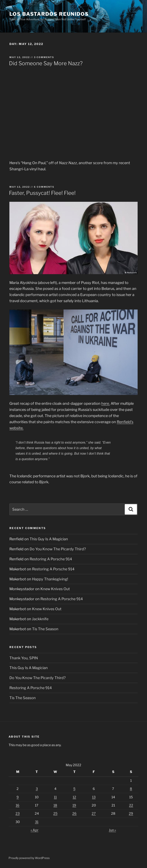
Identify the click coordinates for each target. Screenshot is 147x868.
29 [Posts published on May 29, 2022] (131, 814)
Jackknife (40, 619)
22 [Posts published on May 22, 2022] (131, 805)
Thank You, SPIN (24, 658)
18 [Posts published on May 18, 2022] (55, 805)
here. (106, 403)
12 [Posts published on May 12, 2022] (74, 797)
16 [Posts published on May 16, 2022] (18, 805)
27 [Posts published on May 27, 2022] (94, 814)
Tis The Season (45, 629)
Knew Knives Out (55, 589)
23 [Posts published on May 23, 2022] (18, 814)
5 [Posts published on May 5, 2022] (74, 789)
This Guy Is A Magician (49, 539)
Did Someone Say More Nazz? (46, 63)
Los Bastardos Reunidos (49, 14)
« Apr (35, 830)
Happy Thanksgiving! (50, 579)
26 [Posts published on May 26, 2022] (74, 814)
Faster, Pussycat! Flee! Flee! (42, 193)
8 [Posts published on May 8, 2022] (131, 789)
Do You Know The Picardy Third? (58, 549)
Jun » (112, 830)
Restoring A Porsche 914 (51, 559)
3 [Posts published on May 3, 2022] (37, 789)
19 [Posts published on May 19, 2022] (74, 805)
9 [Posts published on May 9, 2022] (18, 797)
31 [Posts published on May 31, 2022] (37, 822)
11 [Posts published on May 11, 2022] (55, 797)
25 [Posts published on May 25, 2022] (55, 814)
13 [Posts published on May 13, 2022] (94, 797)
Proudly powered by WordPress (29, 858)
